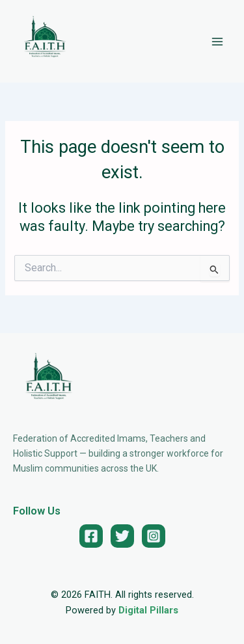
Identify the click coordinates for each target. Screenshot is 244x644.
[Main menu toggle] (217, 42)
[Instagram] (154, 536)
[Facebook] (91, 536)
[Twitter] (122, 536)
